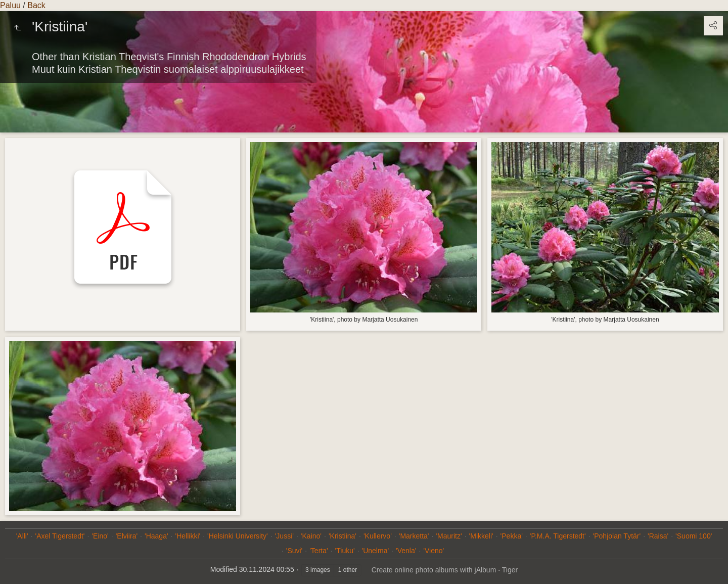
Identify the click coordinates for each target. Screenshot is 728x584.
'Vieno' (434, 551)
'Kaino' (311, 536)
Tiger (510, 570)
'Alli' (22, 536)
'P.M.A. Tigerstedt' (558, 536)
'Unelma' (376, 551)
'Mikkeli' (481, 536)
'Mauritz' (449, 536)
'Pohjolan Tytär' (617, 536)
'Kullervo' (378, 536)
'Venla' (406, 551)
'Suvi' (294, 551)
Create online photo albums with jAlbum (434, 570)
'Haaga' (156, 536)
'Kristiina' (343, 536)
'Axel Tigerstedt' (60, 536)
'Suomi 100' (694, 536)
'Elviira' (127, 536)
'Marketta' (414, 536)
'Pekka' (512, 536)
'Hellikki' (188, 536)
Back (36, 5)
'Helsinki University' (238, 536)
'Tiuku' (345, 551)
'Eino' (100, 536)
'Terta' (318, 551)
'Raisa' (658, 536)
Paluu (10, 5)
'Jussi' (284, 536)
